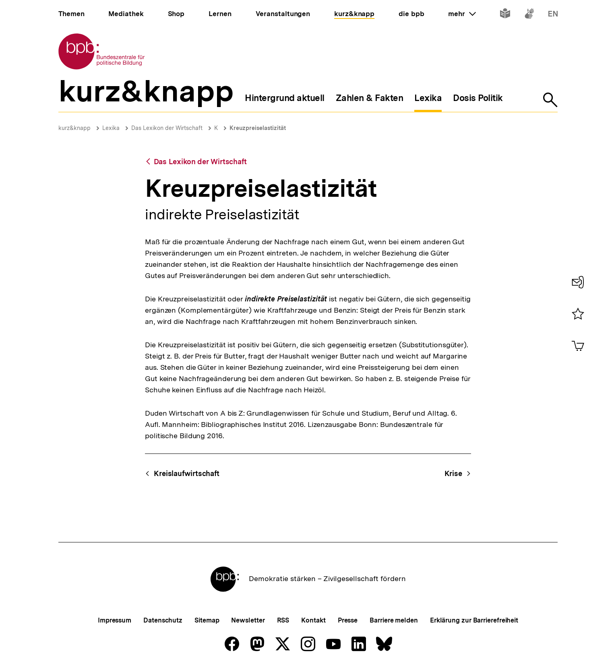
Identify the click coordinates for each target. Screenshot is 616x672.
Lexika (111, 128)
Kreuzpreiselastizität (258, 128)
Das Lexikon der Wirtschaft (167, 128)
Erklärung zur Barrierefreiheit (474, 620)
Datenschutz (163, 620)
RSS (283, 620)
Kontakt (313, 620)
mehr (462, 14)
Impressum (115, 620)
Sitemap (207, 620)
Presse (348, 620)
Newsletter (248, 620)
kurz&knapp (74, 128)
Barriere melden (394, 620)
